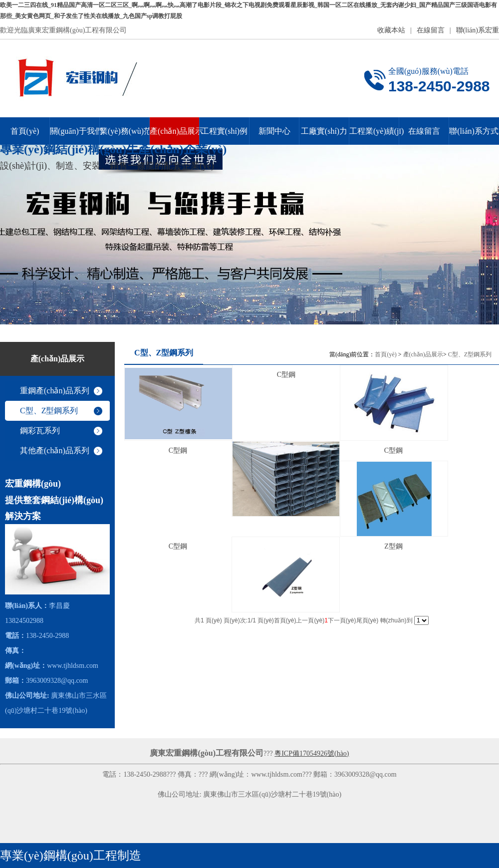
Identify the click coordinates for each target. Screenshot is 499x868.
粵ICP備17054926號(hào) (312, 753)
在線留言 (431, 30)
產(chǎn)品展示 (423, 354)
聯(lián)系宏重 (478, 30)
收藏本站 (391, 30)
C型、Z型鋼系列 (470, 354)
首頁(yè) (385, 354)
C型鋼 (286, 375)
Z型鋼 (393, 546)
